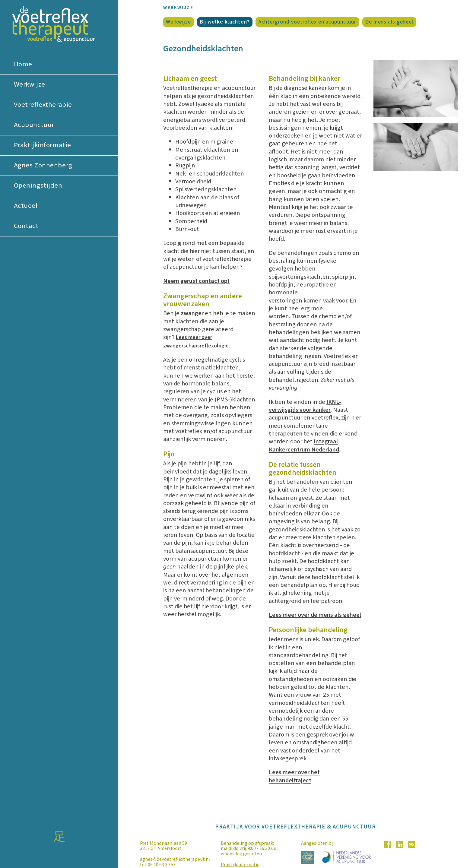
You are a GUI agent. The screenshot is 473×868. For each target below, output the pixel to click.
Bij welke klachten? (225, 22)
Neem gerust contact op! (196, 281)
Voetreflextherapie (43, 105)
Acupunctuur (34, 125)
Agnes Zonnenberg (43, 165)
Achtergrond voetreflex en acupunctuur (307, 22)
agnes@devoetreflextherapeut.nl (175, 859)
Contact (26, 226)
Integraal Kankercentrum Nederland (304, 445)
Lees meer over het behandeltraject (294, 776)
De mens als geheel (389, 22)
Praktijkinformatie (43, 145)
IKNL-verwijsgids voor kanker (305, 406)
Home (23, 64)
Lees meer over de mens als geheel (315, 615)
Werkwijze (30, 84)
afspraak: (264, 843)
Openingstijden (38, 185)
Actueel (26, 206)
